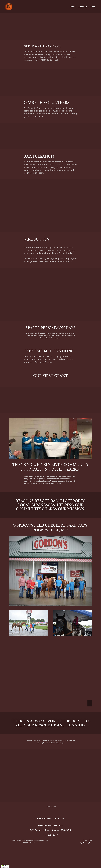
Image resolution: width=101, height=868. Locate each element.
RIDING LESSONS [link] (44, 818)
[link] (9, 6)
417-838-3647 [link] (50, 835)
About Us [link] (83, 7)
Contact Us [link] (58, 818)
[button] (93, 7)
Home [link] (73, 7)
